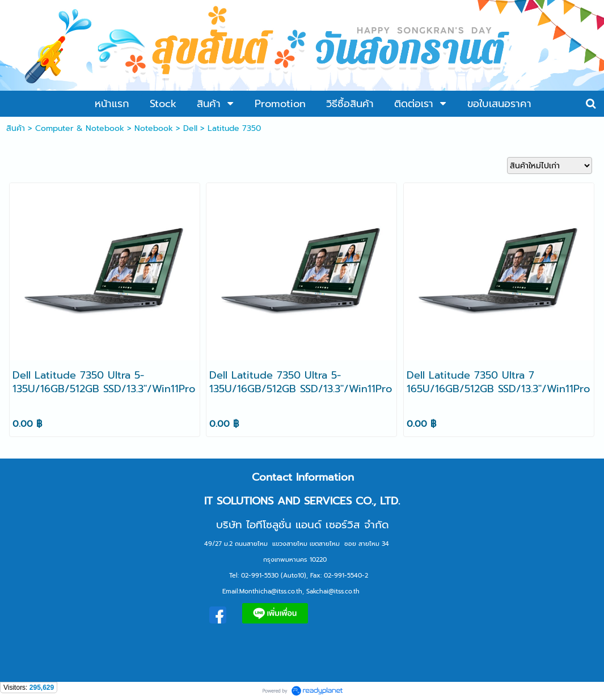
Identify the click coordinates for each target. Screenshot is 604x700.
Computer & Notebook (80, 128)
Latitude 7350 (234, 128)
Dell (190, 128)
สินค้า (16, 128)
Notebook (154, 128)
